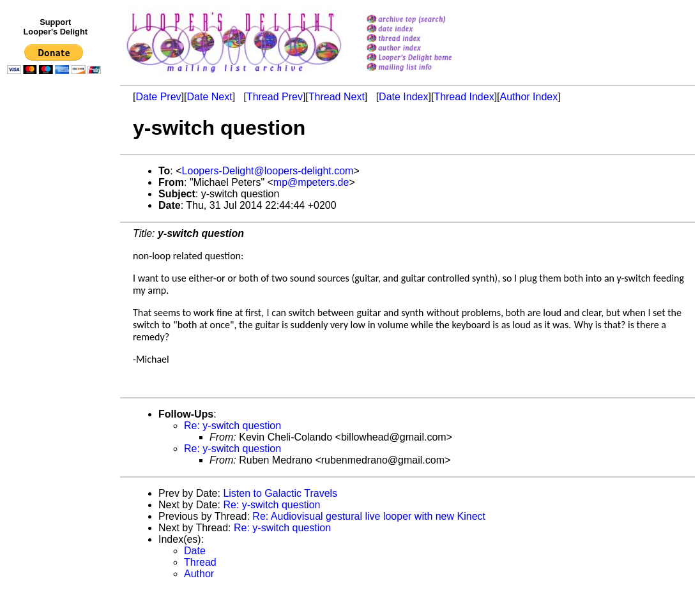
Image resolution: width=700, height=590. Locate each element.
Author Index (529, 97)
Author (199, 574)
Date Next (209, 97)
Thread (200, 562)
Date (195, 551)
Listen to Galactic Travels (280, 493)
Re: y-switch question (232, 426)
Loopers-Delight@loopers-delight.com (268, 171)
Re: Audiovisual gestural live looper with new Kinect (369, 516)
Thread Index (464, 97)
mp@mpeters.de (311, 182)
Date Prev (158, 97)
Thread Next (337, 97)
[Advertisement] (56, 343)
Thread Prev (275, 97)
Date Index (403, 97)
